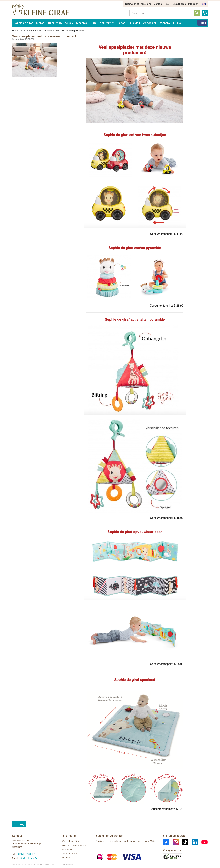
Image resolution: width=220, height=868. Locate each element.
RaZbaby (165, 23)
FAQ (167, 4)
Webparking (57, 864)
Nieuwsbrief (132, 4)
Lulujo (177, 23)
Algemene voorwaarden (74, 845)
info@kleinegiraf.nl (29, 858)
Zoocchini (149, 23)
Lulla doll (134, 23)
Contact (158, 4)
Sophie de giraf (23, 23)
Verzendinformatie (71, 853)
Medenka (82, 23)
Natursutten (107, 23)
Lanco (122, 23)
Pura (94, 23)
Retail (202, 23)
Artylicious (69, 864)
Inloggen (193, 4)
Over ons (146, 4)
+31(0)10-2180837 (25, 854)
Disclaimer (68, 849)
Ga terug (19, 824)
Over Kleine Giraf (71, 841)
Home (15, 31)
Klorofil (41, 23)
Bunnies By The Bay (61, 23)
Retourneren (179, 4)
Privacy (66, 858)
